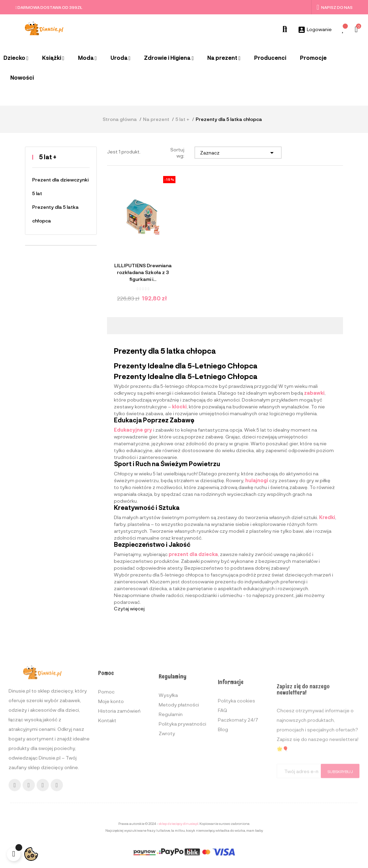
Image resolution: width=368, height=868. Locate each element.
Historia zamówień (119, 784)
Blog (223, 813)
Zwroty (167, 811)
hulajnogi (257, 480)
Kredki (327, 517)
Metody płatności (179, 782)
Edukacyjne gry (133, 430)
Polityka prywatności (182, 802)
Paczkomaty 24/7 (238, 803)
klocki (179, 406)
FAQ (222, 794)
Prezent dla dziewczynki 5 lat (60, 186)
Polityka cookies (236, 784)
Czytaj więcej (129, 608)
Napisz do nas (335, 7)
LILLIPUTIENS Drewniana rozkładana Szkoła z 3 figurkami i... (143, 272)
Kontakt (107, 793)
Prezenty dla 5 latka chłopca (55, 214)
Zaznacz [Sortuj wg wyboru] (238, 153)
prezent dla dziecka (193, 554)
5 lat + (48, 157)
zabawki (314, 393)
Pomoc (106, 765)
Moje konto (111, 774)
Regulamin (171, 792)
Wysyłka (168, 773)
